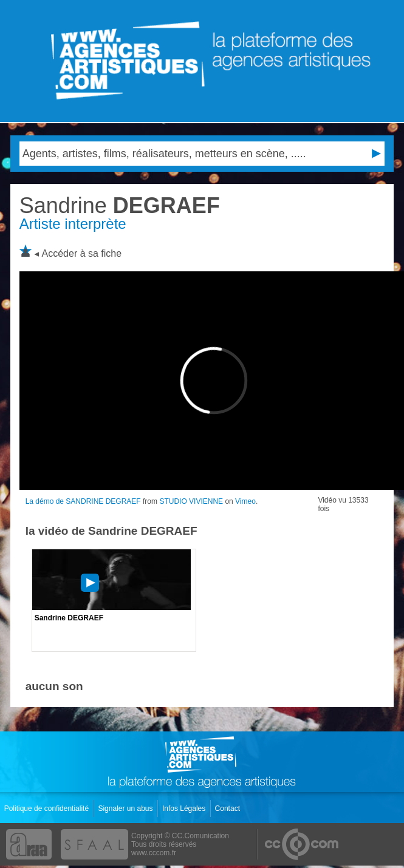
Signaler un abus (126, 809)
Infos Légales (185, 809)
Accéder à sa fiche (82, 253)
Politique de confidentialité (48, 809)
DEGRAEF (120, 205)
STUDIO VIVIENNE (191, 501)
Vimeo (245, 501)
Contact (229, 809)
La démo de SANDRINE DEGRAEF (83, 501)
